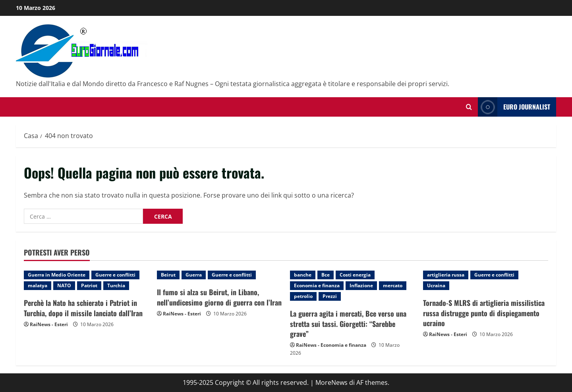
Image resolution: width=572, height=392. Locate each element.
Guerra (194, 275)
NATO (64, 285)
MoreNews (331, 382)
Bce (326, 275)
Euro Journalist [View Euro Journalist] (514, 107)
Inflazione (361, 285)
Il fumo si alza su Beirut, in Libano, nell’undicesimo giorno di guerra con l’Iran (219, 297)
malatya (38, 285)
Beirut (168, 275)
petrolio (303, 296)
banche (303, 275)
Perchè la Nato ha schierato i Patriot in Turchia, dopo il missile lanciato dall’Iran (83, 308)
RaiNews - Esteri (49, 324)
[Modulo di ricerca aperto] (469, 107)
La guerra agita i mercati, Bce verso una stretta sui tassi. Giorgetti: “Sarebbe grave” (348, 323)
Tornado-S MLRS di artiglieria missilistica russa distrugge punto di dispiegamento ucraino (484, 313)
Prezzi (330, 296)
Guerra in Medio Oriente (57, 275)
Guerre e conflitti (115, 275)
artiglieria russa (446, 275)
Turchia (116, 285)
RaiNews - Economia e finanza (331, 345)
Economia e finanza (317, 285)
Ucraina (436, 285)
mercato (393, 285)
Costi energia (355, 275)
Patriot (89, 285)
